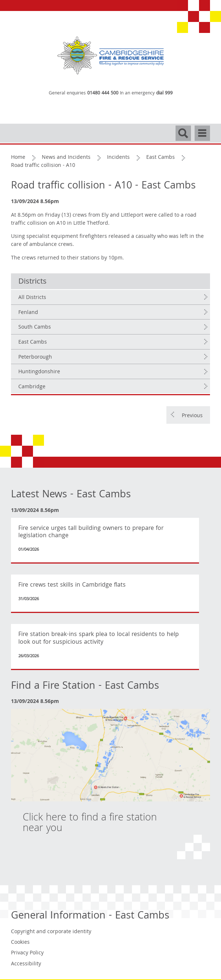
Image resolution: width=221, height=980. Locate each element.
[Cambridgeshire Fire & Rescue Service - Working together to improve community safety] (111, 56)
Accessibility (26, 964)
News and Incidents (66, 158)
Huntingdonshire (39, 372)
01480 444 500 (103, 93)
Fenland (28, 313)
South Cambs (35, 328)
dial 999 (164, 93)
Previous (192, 416)
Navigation (202, 130)
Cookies (20, 943)
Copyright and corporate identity (51, 932)
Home (18, 158)
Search (183, 130)
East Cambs (161, 158)
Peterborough (35, 358)
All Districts (32, 298)
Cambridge (32, 387)
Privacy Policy (27, 953)
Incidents (118, 158)
